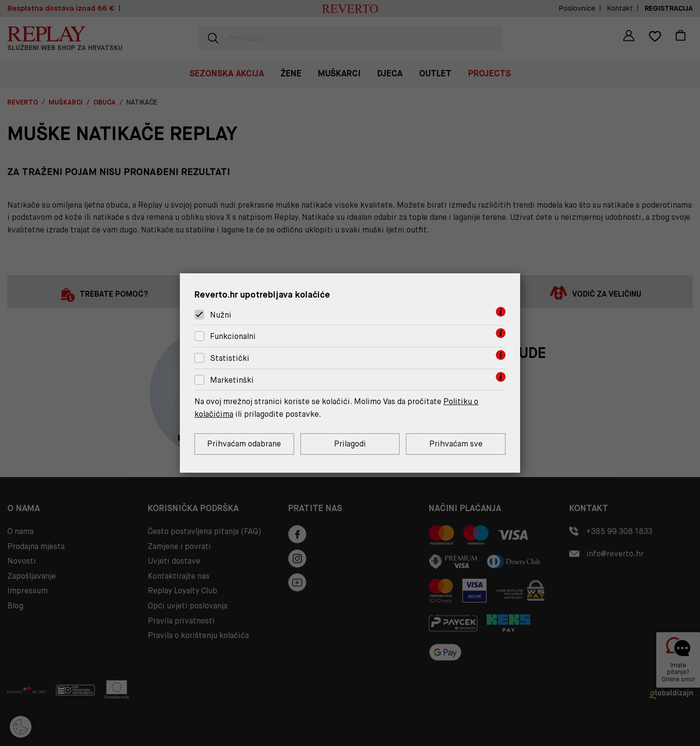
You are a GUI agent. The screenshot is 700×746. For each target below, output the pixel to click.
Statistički (230, 358)
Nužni (221, 315)
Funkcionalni (233, 336)
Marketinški (232, 380)
